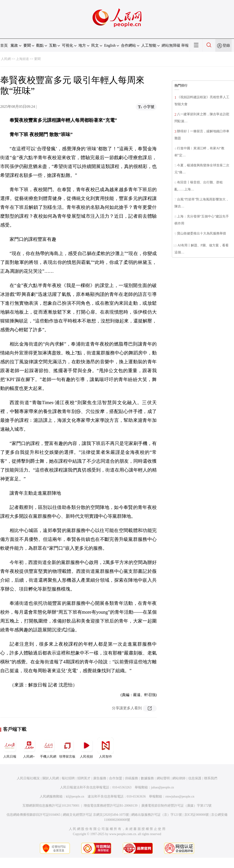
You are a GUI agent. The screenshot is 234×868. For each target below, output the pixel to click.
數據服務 (147, 778)
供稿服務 (131, 778)
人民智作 (106, 748)
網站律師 (179, 778)
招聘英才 (84, 778)
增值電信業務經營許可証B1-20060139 (111, 806)
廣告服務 (100, 778)
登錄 (226, 45)
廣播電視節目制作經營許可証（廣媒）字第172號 (176, 806)
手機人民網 (48, 748)
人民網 (6, 59)
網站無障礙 (171, 45)
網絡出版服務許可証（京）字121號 (157, 815)
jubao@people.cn (163, 787)
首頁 (4, 45)
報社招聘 (68, 778)
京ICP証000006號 (197, 815)
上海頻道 (22, 59)
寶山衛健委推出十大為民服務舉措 (202, 233)
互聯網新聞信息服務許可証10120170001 (51, 806)
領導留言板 (67, 748)
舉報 (185, 45)
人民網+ (29, 748)
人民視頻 (86, 748)
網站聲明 (163, 778)
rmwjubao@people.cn (180, 796)
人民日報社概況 (28, 778)
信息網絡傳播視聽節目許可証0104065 (34, 815)
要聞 (37, 59)
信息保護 (195, 778)
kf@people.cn (75, 796)
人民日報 (10, 748)
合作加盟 (116, 778)
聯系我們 (211, 778)
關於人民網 (51, 778)
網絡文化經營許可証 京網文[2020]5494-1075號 (96, 815)
